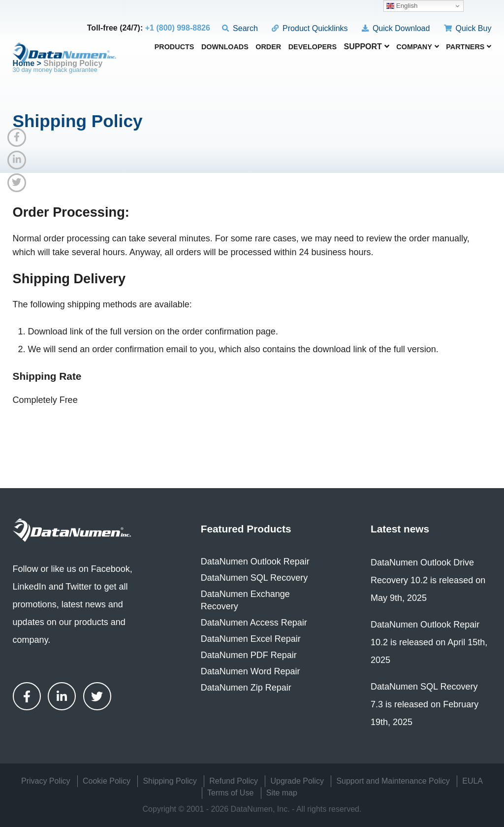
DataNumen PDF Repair (249, 655)
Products (174, 47)
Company (418, 47)
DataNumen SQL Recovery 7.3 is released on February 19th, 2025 (425, 704)
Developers (313, 47)
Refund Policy (234, 781)
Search (240, 28)
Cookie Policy (107, 781)
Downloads (225, 47)
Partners (469, 47)
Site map (282, 793)
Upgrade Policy (297, 781)
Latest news (400, 529)
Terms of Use (230, 793)
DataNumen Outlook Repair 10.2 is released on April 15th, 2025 (429, 642)
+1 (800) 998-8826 (178, 28)
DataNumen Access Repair (254, 623)
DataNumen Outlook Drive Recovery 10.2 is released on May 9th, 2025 (428, 580)
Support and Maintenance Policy (393, 781)
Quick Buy (468, 28)
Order (268, 47)
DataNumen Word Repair (251, 671)
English (402, 6)
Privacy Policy (46, 781)
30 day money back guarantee (55, 70)
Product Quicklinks (310, 28)
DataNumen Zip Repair (246, 688)
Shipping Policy (170, 781)
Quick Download (396, 28)
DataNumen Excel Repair (251, 639)
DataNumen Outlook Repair (255, 562)
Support (367, 47)
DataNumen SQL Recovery (254, 578)
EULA (472, 781)
